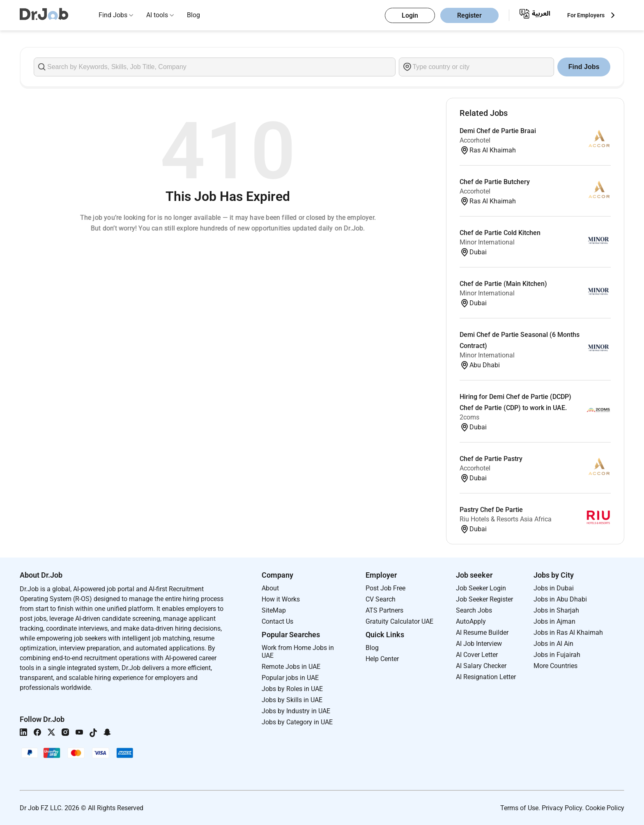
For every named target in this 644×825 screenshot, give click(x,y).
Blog (193, 15)
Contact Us (277, 621)
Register (469, 15)
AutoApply (471, 621)
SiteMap (274, 610)
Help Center (382, 659)
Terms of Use (519, 808)
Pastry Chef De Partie (491, 510)
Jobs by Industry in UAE (296, 711)
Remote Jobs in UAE (291, 667)
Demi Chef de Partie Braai (498, 131)
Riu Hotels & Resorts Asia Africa (506, 519)
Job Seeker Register (484, 599)
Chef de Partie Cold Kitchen (500, 233)
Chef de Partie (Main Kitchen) (503, 284)
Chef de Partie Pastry (491, 459)
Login (410, 15)
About (270, 588)
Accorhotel (475, 140)
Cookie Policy (605, 808)
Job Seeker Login (481, 588)
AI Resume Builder (482, 633)
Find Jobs (113, 15)
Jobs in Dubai (554, 588)
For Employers (586, 15)
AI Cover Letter (477, 655)
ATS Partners (384, 610)
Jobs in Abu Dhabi (560, 599)
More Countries (555, 666)
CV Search (381, 599)
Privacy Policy (562, 808)
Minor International (487, 242)
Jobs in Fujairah (557, 655)
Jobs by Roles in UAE (292, 689)
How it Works (281, 599)
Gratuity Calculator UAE (399, 621)
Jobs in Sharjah (556, 610)
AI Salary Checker (481, 666)
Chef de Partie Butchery (495, 182)
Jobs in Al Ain (553, 644)
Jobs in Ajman (554, 621)
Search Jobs (474, 610)
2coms (469, 417)
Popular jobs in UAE (290, 678)
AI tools (157, 15)
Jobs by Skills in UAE (292, 700)
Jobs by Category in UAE (297, 722)
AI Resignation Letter (486, 677)
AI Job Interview (479, 644)
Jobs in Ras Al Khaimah (568, 633)
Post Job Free (385, 588)
